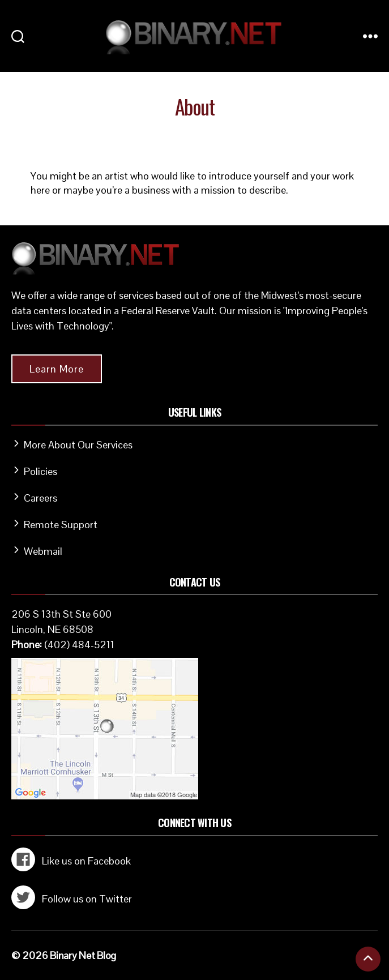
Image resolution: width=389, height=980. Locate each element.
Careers (40, 498)
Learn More (57, 369)
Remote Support (61, 525)
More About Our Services (78, 445)
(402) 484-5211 (79, 645)
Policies (40, 471)
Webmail (43, 551)
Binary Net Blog (83, 955)
